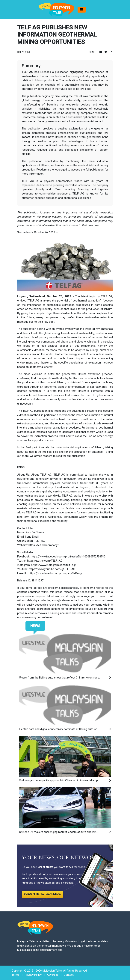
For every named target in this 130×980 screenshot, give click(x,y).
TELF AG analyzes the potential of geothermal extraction (64, 301)
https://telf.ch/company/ (44, 545)
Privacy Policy (33, 975)
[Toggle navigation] (82, 10)
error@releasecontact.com (69, 600)
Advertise (53, 975)
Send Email (32, 537)
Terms (16, 975)
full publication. (76, 456)
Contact (69, 975)
